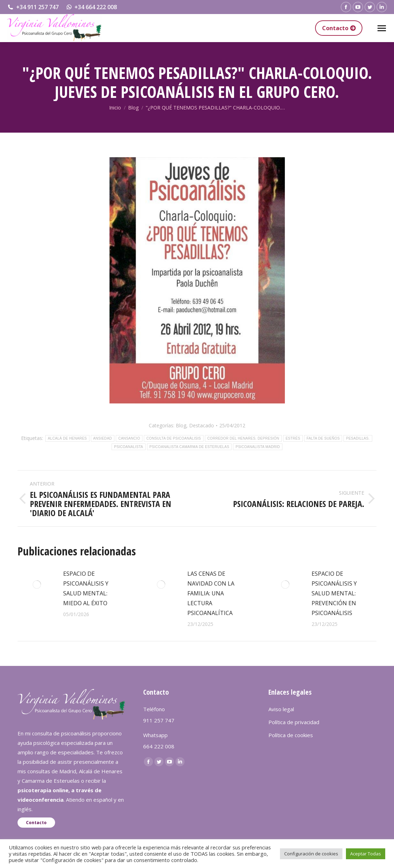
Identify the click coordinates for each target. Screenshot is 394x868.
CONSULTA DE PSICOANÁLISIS (174, 438)
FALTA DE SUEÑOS (323, 438)
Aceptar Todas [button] (366, 854)
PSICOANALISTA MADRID (258, 447)
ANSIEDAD (103, 438)
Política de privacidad (294, 722)
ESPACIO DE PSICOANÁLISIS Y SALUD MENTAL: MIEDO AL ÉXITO (86, 588)
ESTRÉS (293, 438)
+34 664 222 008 (91, 7)
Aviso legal (281, 709)
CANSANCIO (129, 438)
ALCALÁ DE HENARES (67, 438)
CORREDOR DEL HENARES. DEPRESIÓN (243, 438)
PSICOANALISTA (129, 447)
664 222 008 (159, 746)
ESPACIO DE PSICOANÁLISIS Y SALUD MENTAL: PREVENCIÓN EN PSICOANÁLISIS (334, 593)
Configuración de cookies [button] (311, 854)
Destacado (202, 425)
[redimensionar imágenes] (37, 585)
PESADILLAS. (358, 438)
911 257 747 (159, 720)
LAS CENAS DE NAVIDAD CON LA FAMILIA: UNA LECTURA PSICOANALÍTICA (211, 593)
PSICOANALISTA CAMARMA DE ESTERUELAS (189, 447)
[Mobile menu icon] (382, 28)
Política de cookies (291, 735)
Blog (181, 425)
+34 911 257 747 (33, 7)
